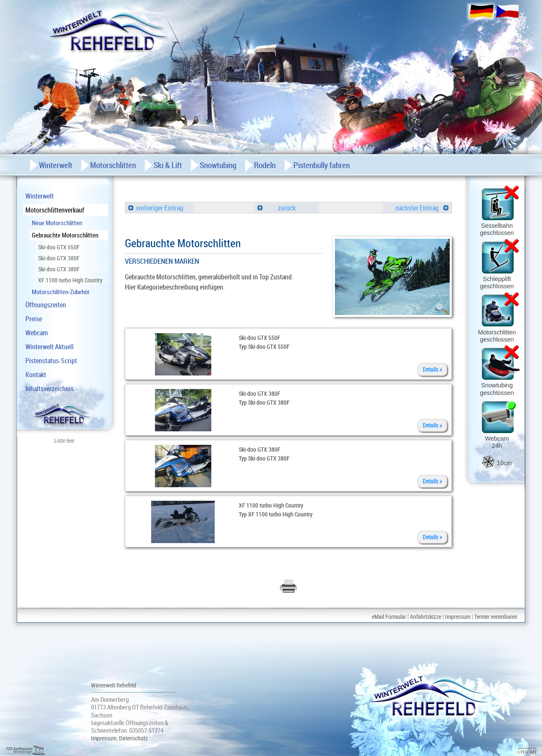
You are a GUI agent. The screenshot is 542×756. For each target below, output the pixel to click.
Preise (34, 319)
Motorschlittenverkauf (55, 210)
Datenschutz (133, 738)
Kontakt (36, 375)
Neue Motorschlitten (57, 223)
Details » (432, 369)
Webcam (37, 333)
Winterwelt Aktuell (50, 347)
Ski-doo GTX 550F (59, 247)
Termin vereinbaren (496, 617)
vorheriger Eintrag (156, 208)
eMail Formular (389, 617)
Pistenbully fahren (322, 165)
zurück (277, 208)
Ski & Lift (168, 165)
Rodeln (265, 165)
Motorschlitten (113, 165)
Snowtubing (218, 165)
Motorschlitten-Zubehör (61, 292)
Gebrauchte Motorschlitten (65, 235)
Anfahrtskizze (426, 617)
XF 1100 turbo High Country (70, 280)
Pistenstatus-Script (51, 361)
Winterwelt (40, 196)
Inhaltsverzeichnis (50, 389)
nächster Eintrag (422, 208)
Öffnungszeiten (46, 305)
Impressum (458, 617)
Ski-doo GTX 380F (59, 258)
